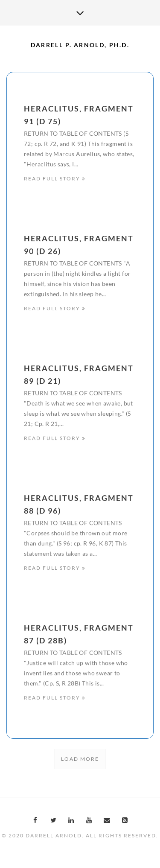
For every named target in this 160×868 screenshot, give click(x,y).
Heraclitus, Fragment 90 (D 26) (79, 246)
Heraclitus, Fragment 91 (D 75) (79, 115)
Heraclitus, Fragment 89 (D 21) (79, 376)
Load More (80, 759)
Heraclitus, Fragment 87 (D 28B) (79, 637)
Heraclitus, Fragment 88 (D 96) (79, 506)
